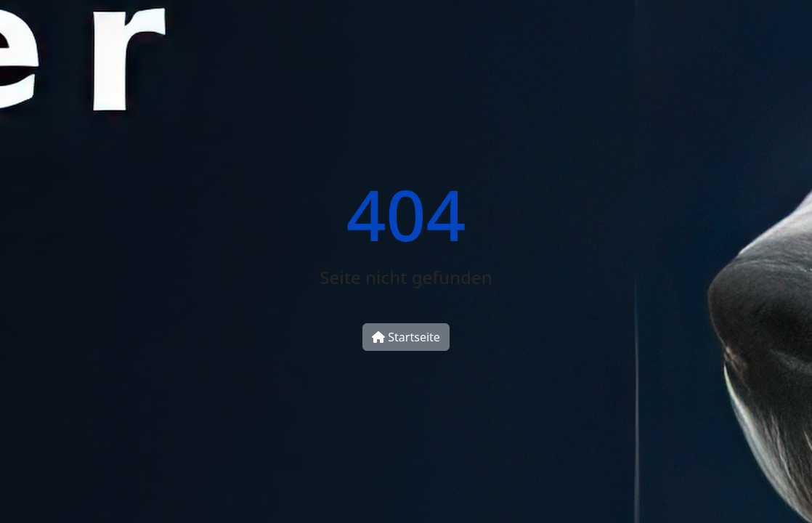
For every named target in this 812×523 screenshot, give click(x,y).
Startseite (406, 337)
